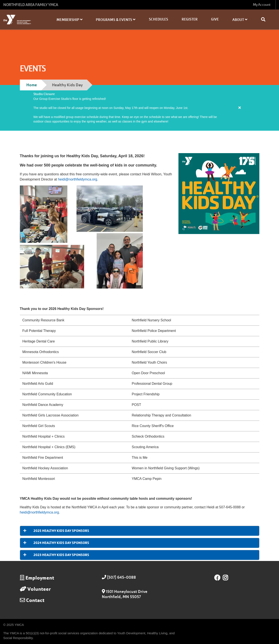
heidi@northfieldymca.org (77, 179)
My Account (262, 5)
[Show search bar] (265, 19)
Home (32, 85)
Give (215, 19)
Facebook (217, 578)
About (240, 20)
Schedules (158, 19)
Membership (69, 20)
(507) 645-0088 (121, 577)
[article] (139, 108)
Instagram (228, 578)
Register (190, 19)
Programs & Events (116, 20)
